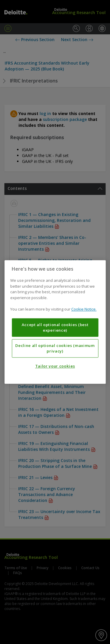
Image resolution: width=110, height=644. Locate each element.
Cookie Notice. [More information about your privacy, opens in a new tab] (84, 309)
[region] (55, 322)
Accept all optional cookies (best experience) (55, 328)
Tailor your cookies (55, 366)
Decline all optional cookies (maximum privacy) (55, 348)
